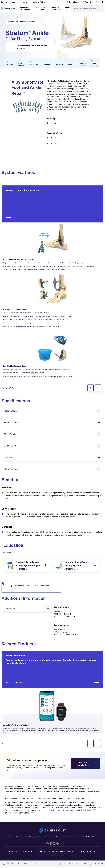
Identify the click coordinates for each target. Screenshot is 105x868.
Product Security (86, 851)
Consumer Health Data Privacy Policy (64, 851)
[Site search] (102, 8)
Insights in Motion (38, 2)
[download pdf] (46, 565)
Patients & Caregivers (30, 837)
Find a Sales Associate (48, 837)
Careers (4, 2)
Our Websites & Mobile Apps (86, 837)
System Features (21, 64)
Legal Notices (13, 851)
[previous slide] (91, 388)
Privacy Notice (27, 851)
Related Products (94, 64)
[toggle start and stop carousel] (103, 388)
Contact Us (14, 2)
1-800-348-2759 (89, 810)
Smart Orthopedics (52, 683)
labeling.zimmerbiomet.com (61, 810)
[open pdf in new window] (10, 565)
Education (59, 64)
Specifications (35, 64)
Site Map (40, 855)
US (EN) (100, 2)
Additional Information (83, 64)
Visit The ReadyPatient (86, 764)
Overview (10, 64)
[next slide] (98, 388)
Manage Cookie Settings (56, 855)
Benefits (47, 64)
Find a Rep (87, 2)
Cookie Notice (42, 851)
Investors (25, 2)
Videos (69, 64)
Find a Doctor (73, 2)
